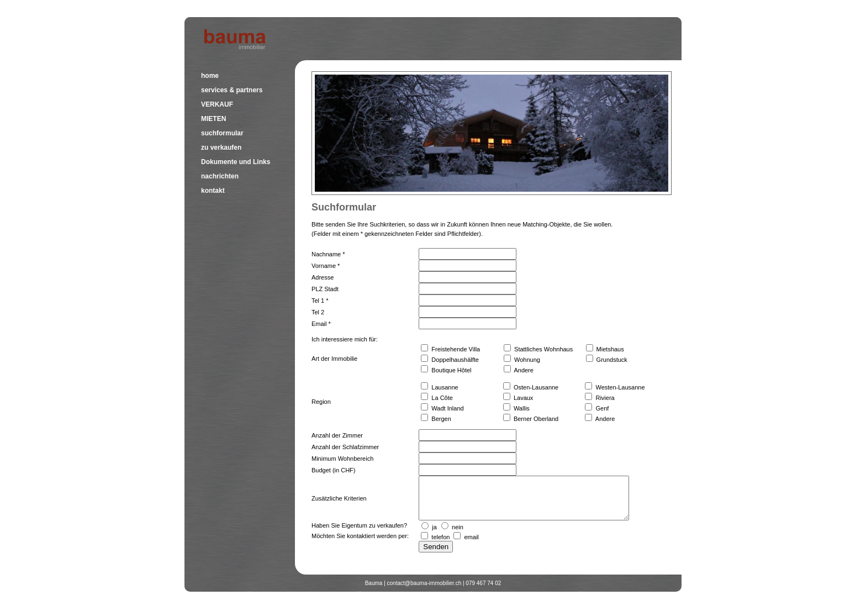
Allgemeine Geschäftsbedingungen (639, 606)
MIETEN (213, 119)
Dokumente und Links (236, 162)
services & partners (232, 90)
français (671, 11)
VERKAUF (217, 104)
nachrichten (220, 176)
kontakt (213, 191)
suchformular (222, 133)
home (210, 76)
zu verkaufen (221, 148)
